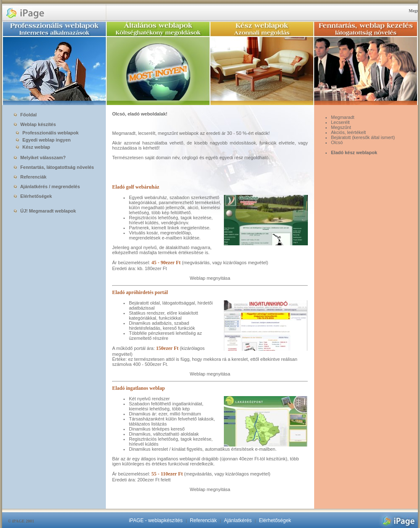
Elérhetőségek (33, 196)
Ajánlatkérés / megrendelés (47, 187)
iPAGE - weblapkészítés (156, 520)
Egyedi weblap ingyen (42, 140)
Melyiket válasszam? (40, 158)
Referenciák (30, 177)
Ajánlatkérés (238, 520)
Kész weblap (31, 147)
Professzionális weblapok (46, 133)
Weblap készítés (35, 124)
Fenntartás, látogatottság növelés (54, 167)
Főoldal (25, 115)
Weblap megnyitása (210, 278)
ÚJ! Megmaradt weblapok (45, 211)
